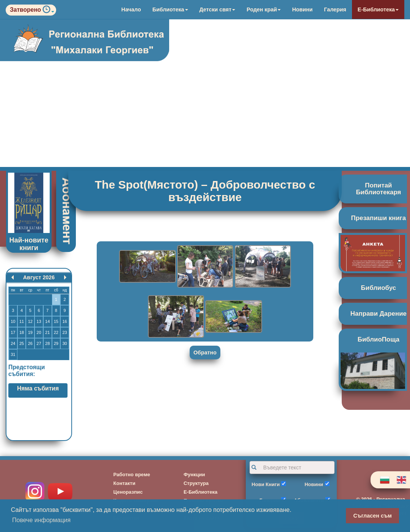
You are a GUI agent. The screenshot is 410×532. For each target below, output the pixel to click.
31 (13, 354)
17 (13, 332)
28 (47, 343)
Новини (302, 9)
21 (47, 332)
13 (39, 321)
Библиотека (170, 9)
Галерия (335, 9)
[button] (48, 11)
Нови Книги (265, 484)
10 (13, 321)
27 (39, 343)
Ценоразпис (128, 492)
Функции (194, 475)
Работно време (132, 475)
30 (64, 343)
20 (39, 332)
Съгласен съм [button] (373, 516)
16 (64, 321)
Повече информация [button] (41, 520)
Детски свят (218, 9)
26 (30, 343)
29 (56, 343)
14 (47, 321)
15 (56, 321)
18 (22, 332)
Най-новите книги (29, 244)
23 (64, 332)
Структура (196, 483)
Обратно (205, 353)
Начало (131, 9)
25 (22, 343)
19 (30, 332)
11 (22, 321)
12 (30, 321)
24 (13, 343)
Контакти (124, 483)
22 (56, 332)
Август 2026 (39, 277)
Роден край (264, 9)
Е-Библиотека (378, 9)
